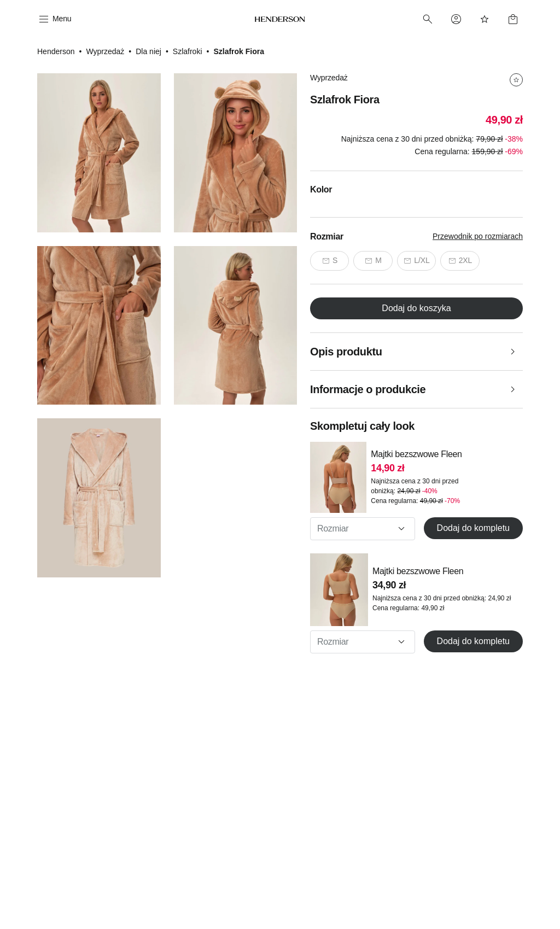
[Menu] (54, 19)
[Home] (280, 19)
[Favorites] (485, 19)
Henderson (56, 51)
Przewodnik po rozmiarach (478, 236)
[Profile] (456, 19)
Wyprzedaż (105, 51)
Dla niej (148, 51)
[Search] (428, 19)
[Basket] (513, 19)
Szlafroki (188, 51)
